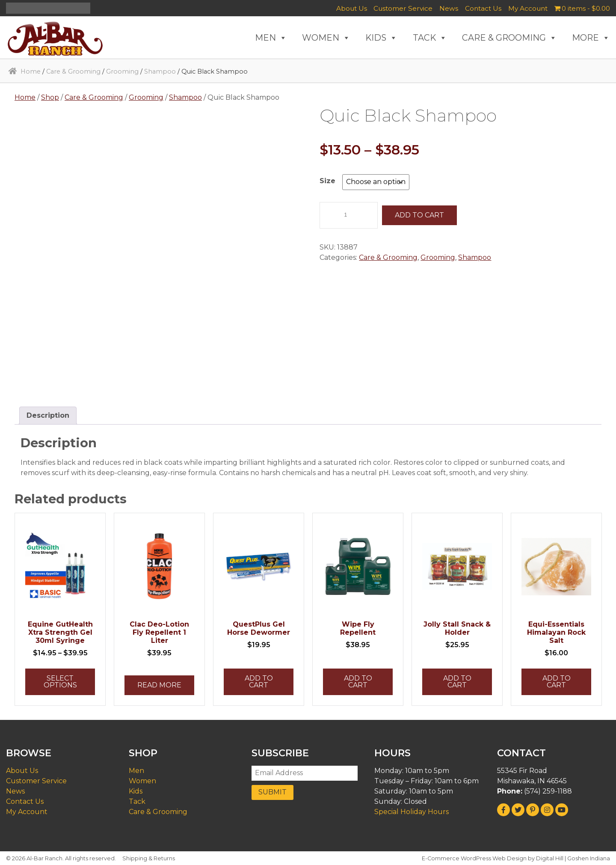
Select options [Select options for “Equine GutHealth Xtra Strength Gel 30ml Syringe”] (60, 682)
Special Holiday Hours (412, 812)
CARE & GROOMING (509, 38)
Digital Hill (550, 858)
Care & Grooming (73, 71)
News (449, 8)
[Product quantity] (349, 215)
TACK (430, 38)
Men (136, 771)
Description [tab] (48, 415)
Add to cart (419, 215)
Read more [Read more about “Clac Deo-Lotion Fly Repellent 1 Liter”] (159, 685)
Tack (137, 801)
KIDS (381, 38)
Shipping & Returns (149, 858)
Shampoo (160, 71)
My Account (528, 8)
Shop (50, 97)
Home (31, 71)
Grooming (122, 71)
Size (327, 181)
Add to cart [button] (259, 682)
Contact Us (483, 8)
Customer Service (403, 8)
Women (142, 781)
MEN (271, 38)
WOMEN (326, 38)
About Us (352, 8)
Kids (136, 791)
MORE (591, 38)
